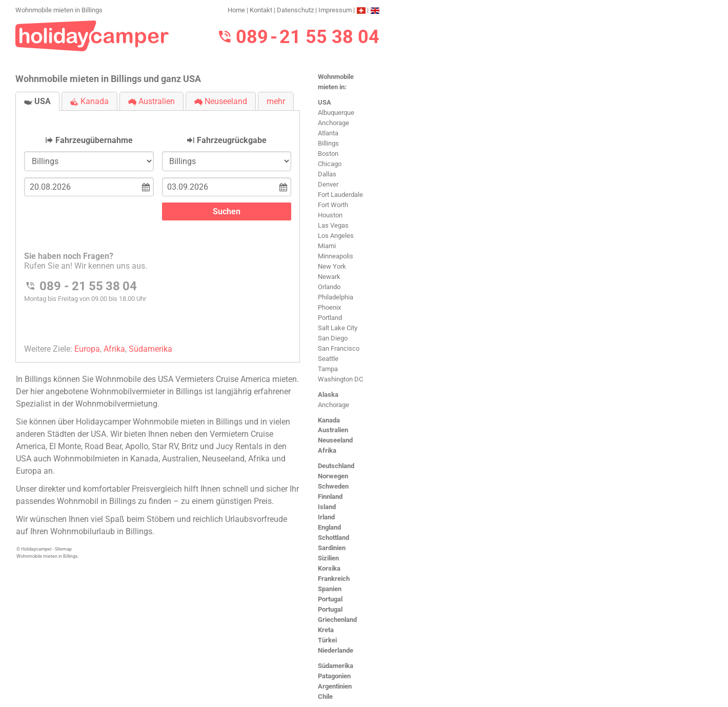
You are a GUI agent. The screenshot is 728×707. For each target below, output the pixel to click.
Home (236, 10)
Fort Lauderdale (340, 195)
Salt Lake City (338, 328)
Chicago (330, 164)
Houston (330, 215)
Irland (326, 517)
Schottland (333, 538)
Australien (333, 430)
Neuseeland (335, 440)
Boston (328, 154)
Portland (330, 318)
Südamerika (336, 666)
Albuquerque (336, 113)
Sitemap (63, 549)
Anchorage (333, 123)
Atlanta (328, 133)
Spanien (330, 589)
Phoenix (329, 307)
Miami (327, 246)
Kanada (329, 420)
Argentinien (335, 686)
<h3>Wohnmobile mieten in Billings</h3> (158, 228)
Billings (328, 143)
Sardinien (332, 548)
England (329, 527)
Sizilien (328, 558)
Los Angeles (336, 236)
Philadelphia (336, 297)
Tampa (328, 369)
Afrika (327, 450)
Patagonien (334, 676)
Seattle (328, 359)
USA (325, 102)
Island (327, 507)
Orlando (329, 287)
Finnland (330, 497)
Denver (328, 184)
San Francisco (339, 348)
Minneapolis (336, 256)
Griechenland (337, 620)
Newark (329, 277)
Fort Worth (333, 205)
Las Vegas (333, 225)
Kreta (326, 630)
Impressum (335, 10)
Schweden (333, 486)
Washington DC (340, 379)
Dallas (327, 174)
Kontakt (261, 10)
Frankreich (334, 579)
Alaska (328, 395)
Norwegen (333, 476)
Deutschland (336, 466)
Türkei (327, 640)
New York (332, 266)
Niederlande (336, 650)
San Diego (333, 338)
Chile (325, 696)
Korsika (329, 568)
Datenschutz (295, 10)
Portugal (330, 599)
